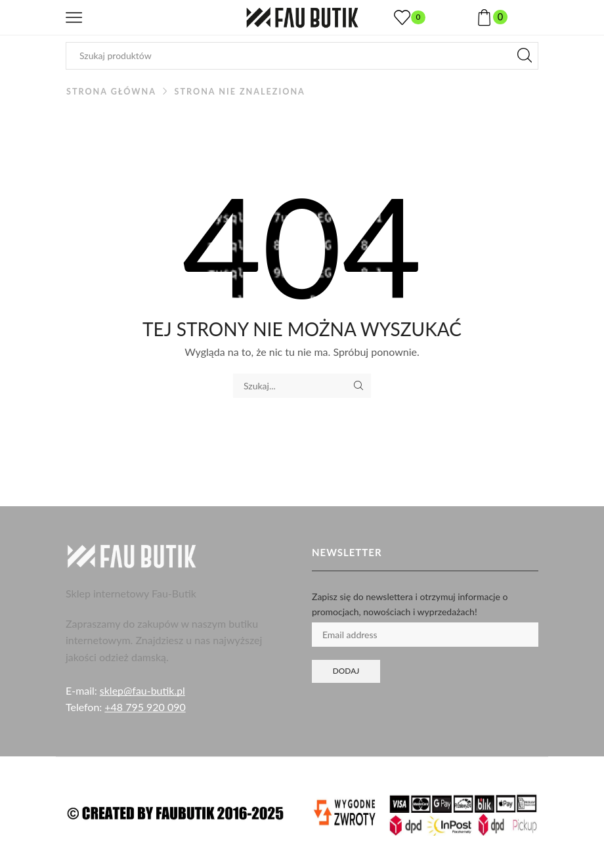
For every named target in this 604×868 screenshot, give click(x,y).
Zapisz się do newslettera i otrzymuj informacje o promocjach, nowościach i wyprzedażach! (410, 604)
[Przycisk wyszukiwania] (525, 56)
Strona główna (111, 92)
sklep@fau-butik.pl (142, 690)
